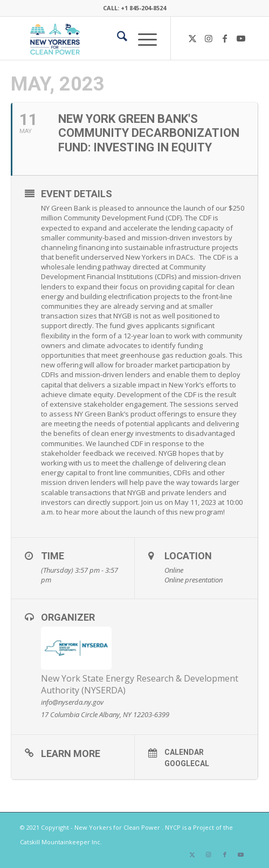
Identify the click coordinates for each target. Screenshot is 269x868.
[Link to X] (192, 38)
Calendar (184, 752)
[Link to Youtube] (241, 38)
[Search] (117, 38)
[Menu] (142, 38)
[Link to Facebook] (225, 38)
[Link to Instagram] (209, 38)
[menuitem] (117, 38)
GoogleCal (187, 763)
